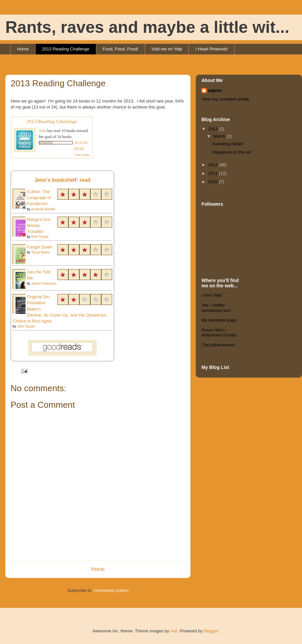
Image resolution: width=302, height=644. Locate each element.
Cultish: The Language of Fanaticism (39, 198)
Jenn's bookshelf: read (62, 180)
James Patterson (44, 284)
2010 (214, 182)
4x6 (174, 631)
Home (23, 49)
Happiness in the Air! (232, 152)
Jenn (42, 131)
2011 (214, 173)
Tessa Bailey (40, 252)
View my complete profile (225, 99)
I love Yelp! (212, 295)
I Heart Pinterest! (212, 49)
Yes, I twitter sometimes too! (216, 308)
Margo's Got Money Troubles (38, 225)
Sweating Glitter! (228, 144)
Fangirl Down (40, 247)
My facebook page (219, 320)
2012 (214, 165)
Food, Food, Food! (120, 49)
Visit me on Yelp (167, 49)
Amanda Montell (43, 209)
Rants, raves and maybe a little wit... (147, 27)
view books (82, 155)
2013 (214, 129)
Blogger (211, 631)
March (220, 136)
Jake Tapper (26, 326)
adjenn (215, 90)
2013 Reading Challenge (66, 49)
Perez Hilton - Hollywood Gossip (219, 333)
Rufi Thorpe (40, 237)
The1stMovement (218, 345)
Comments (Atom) (111, 590)
